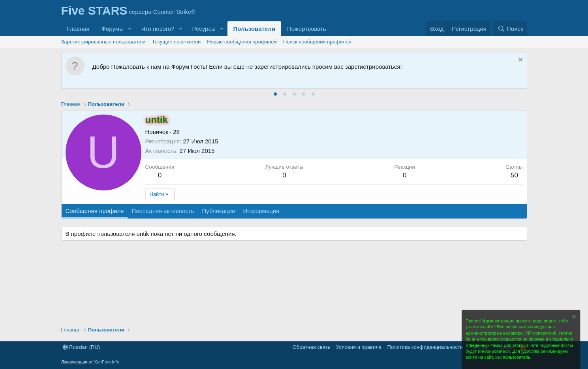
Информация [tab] (261, 211)
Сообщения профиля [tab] (95, 211)
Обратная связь (312, 347)
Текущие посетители (177, 42)
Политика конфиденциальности (425, 347)
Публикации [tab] (218, 211)
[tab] (275, 94)
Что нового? (158, 29)
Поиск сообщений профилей (317, 42)
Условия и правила (359, 347)
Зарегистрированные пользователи (103, 42)
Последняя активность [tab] (163, 211)
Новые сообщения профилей (242, 42)
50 (514, 175)
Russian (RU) (82, 347)
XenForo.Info (107, 362)
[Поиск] (510, 29)
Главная (78, 29)
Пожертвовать (307, 29)
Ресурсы (204, 29)
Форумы (113, 29)
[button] (130, 29)
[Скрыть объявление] (519, 61)
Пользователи (254, 29)
